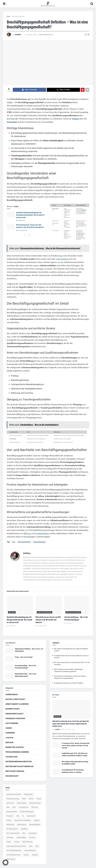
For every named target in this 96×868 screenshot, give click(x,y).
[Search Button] (92, 4)
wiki (14, 542)
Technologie (11, 757)
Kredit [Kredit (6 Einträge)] (9, 820)
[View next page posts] (29, 235)
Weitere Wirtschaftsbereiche (19, 766)
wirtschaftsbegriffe (24, 542)
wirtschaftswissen (39, 542)
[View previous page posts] (24, 235)
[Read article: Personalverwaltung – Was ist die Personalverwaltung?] (10, 667)
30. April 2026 (66, 729)
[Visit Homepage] (48, 4)
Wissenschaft (12, 776)
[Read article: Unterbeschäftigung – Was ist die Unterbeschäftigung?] (77, 605)
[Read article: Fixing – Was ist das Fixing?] (10, 659)
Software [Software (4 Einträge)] (10, 838)
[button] (5, 862)
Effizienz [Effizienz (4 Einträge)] (35, 807)
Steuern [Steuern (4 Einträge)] (32, 838)
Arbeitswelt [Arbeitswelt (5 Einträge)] (28, 794)
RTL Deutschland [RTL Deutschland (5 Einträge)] (13, 833)
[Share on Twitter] (63, 90)
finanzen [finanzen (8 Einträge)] (10, 816)
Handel (9, 728)
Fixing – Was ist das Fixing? (24, 657)
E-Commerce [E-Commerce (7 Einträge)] (24, 807)
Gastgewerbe (12, 723)
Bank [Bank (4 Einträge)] (24, 799)
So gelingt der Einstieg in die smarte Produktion (69, 683)
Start (8, 16)
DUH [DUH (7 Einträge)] (14, 807)
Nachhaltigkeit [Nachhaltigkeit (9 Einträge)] (35, 825)
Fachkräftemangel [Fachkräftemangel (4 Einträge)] (27, 812)
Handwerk (10, 733)
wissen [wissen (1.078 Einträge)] (26, 855)
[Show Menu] (4, 4)
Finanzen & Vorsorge (15, 718)
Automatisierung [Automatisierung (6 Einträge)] (13, 799)
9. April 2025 (68, 623)
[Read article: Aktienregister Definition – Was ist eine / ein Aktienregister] (10, 651)
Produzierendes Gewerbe (17, 752)
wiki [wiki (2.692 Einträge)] (37, 846)
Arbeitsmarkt (17, 144)
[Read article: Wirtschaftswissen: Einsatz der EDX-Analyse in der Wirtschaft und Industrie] (11, 227)
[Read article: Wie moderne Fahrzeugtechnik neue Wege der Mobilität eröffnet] (56, 763)
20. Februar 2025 (22, 230)
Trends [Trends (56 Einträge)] (17, 842)
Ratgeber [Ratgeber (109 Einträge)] (24, 829)
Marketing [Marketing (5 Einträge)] (10, 825)
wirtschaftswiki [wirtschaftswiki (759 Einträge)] (30, 850)
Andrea (18, 35)
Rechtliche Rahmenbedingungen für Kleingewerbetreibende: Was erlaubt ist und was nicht (30, 215)
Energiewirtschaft (15, 714)
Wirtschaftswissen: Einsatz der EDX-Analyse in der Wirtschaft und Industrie (48, 620)
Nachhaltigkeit (42, 533)
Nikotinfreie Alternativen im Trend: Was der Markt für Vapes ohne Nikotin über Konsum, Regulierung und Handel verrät (71, 724)
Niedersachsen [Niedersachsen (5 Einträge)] (12, 829)
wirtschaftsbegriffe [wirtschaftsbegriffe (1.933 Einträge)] (14, 850)
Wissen (75, 119)
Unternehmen (62, 259)
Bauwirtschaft (13, 709)
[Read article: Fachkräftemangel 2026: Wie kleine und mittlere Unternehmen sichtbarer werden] (56, 755)
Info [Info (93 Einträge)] (18, 816)
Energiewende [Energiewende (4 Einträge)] (12, 812)
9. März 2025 (20, 221)
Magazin (12, 612)
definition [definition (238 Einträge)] (10, 803)
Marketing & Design (15, 747)
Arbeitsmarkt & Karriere (17, 704)
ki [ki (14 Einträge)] (23, 816)
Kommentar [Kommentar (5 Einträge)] (31, 816)
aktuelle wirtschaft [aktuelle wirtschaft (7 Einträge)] (14, 794)
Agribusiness (12, 694)
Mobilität (84, 210)
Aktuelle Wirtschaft (15, 699)
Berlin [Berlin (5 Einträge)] (31, 799)
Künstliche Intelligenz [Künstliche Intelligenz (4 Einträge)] (23, 820)
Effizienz (27, 533)
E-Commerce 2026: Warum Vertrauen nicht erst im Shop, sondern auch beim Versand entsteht (76, 746)
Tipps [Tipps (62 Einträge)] (9, 842)
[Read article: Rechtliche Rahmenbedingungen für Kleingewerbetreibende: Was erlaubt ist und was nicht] (11, 214)
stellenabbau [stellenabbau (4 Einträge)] (21, 838)
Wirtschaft (12, 122)
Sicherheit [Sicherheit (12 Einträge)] (33, 833)
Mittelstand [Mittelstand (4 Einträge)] (22, 825)
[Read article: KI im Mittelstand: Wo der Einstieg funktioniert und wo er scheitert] (56, 772)
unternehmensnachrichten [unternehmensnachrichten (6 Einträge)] (16, 846)
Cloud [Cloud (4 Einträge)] (39, 799)
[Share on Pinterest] (83, 90)
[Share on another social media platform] (87, 90)
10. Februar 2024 (31, 35)
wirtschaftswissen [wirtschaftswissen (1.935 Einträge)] (14, 855)
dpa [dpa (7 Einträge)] (8, 807)
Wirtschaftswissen (18, 16)
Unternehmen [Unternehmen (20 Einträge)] (27, 842)
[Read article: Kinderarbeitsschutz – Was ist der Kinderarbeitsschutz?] (10, 676)
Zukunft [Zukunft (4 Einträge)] (35, 855)
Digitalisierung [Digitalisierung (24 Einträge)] (35, 803)
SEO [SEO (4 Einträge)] (24, 833)
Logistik (9, 738)
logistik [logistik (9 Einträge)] (37, 820)
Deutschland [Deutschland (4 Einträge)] (22, 803)
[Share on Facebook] (29, 90)
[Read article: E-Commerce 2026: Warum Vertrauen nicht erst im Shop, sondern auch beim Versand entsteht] (56, 745)
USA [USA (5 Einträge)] (31, 846)
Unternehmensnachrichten (19, 762)
